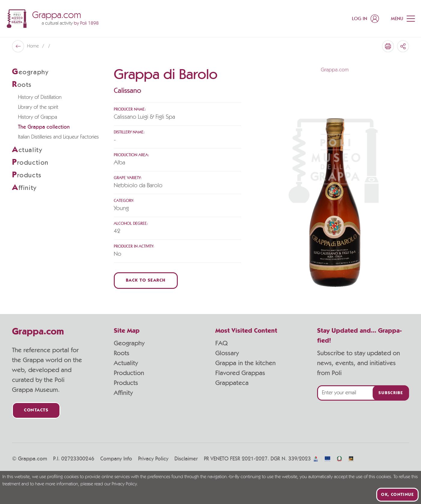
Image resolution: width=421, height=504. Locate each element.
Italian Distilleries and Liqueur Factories (58, 137)
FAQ (221, 343)
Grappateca (232, 383)
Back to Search (146, 281)
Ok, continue (397, 495)
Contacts (36, 410)
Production (129, 373)
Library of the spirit (38, 107)
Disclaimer (186, 459)
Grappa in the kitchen (245, 363)
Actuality (126, 363)
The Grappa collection (44, 127)
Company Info (116, 459)
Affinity (123, 393)
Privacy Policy (153, 459)
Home (33, 46)
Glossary (227, 353)
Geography (129, 343)
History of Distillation (40, 97)
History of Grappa (38, 117)
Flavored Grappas (240, 373)
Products (126, 383)
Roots (122, 353)
